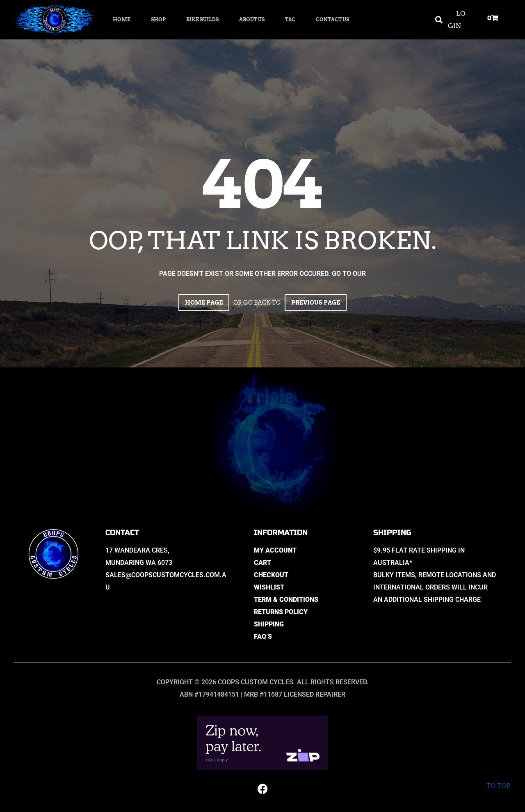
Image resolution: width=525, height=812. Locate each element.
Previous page (316, 303)
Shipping (269, 624)
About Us (252, 19)
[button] (439, 20)
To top (498, 780)
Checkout (271, 575)
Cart (262, 563)
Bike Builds (202, 19)
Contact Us (332, 19)
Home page (204, 303)
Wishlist (269, 587)
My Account (275, 550)
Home (122, 19)
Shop (158, 19)
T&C (290, 19)
